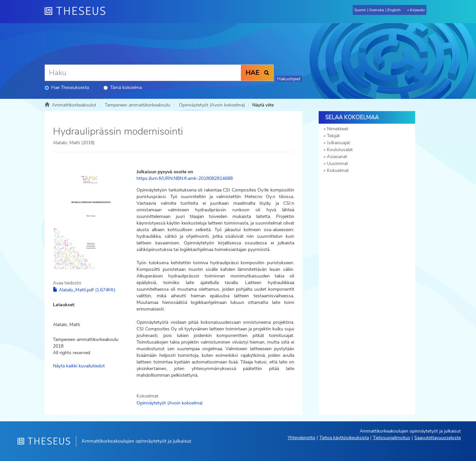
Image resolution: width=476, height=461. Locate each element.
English (394, 10)
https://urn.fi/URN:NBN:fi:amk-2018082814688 (185, 178)
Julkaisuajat (338, 143)
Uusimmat (337, 164)
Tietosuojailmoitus (392, 438)
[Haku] (143, 73)
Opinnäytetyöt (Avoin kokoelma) (212, 105)
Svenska (377, 10)
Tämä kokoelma (123, 87)
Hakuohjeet (289, 79)
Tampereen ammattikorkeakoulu (138, 105)
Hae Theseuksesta (67, 87)
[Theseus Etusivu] (78, 12)
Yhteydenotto (301, 438)
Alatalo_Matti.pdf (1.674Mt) (84, 290)
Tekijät (333, 136)
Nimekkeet (338, 129)
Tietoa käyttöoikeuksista (344, 438)
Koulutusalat (340, 150)
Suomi (360, 10)
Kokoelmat (338, 170)
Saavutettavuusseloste (437, 438)
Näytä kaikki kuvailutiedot (79, 366)
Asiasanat (337, 157)
